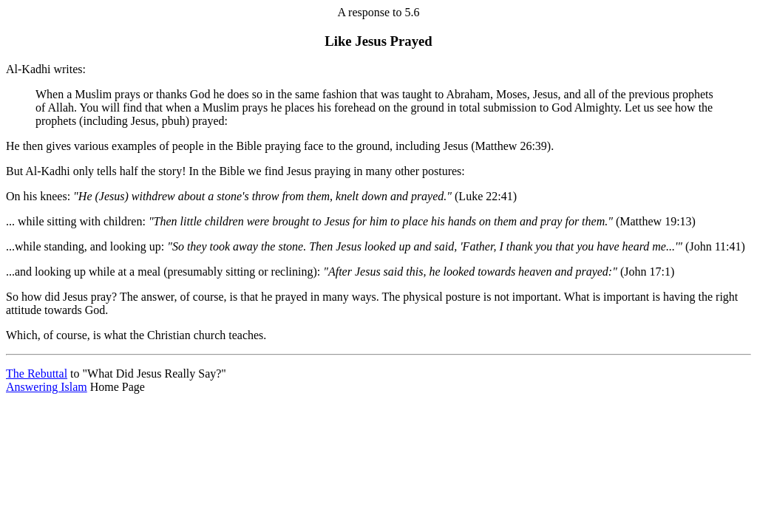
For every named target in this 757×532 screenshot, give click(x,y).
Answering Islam (47, 387)
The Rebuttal (37, 374)
